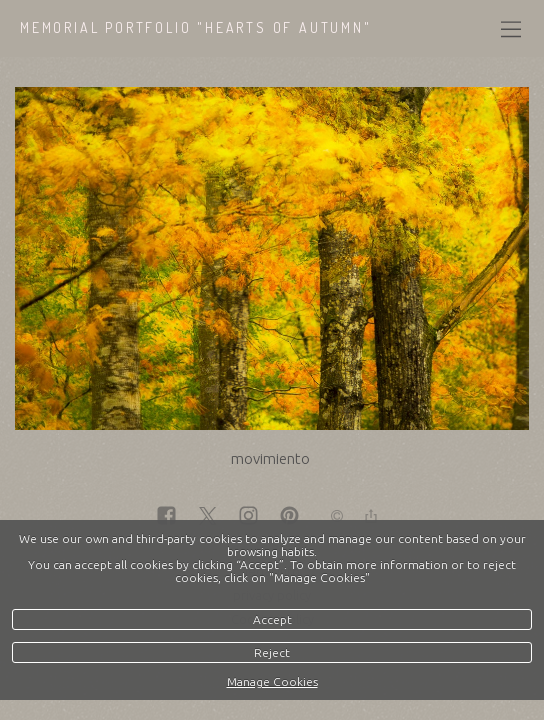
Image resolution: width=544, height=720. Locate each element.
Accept (272, 619)
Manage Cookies (272, 681)
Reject (272, 652)
